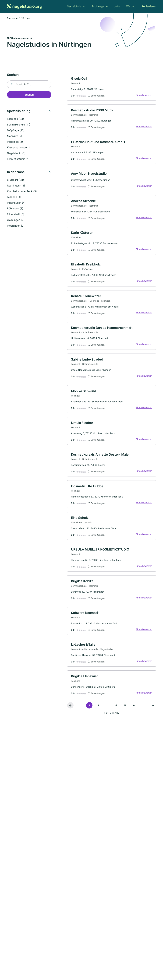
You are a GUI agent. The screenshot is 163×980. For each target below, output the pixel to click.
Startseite (12, 18)
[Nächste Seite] (153, 708)
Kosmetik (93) (15, 119)
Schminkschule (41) (19, 125)
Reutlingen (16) (16, 186)
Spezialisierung (19, 111)
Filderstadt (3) (16, 214)
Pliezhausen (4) (16, 203)
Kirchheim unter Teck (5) (22, 191)
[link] (112, 87)
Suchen (29, 95)
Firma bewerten (144, 95)
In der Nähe (16, 172)
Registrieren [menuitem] (149, 6)
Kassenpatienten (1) (19, 148)
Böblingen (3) (15, 209)
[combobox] (29, 85)
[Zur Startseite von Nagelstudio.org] (25, 6)
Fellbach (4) (14, 197)
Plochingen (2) (16, 226)
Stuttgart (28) (15, 180)
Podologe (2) (15, 142)
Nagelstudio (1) (16, 153)
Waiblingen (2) (16, 220)
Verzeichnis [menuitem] (74, 6)
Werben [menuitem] (131, 6)
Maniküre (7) (15, 136)
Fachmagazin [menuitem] (100, 6)
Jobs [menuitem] (117, 6)
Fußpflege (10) (16, 130)
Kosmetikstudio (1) (18, 159)
